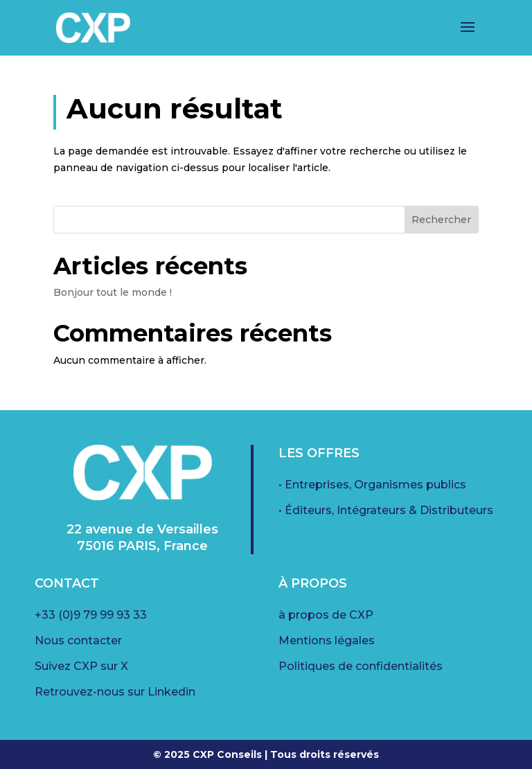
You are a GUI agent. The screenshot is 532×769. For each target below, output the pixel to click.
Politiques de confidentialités (361, 666)
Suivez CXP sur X (81, 666)
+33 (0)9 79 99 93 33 (91, 615)
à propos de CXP (326, 615)
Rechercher (441, 220)
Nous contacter (78, 640)
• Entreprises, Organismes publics (372, 485)
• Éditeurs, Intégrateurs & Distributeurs (386, 510)
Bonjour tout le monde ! (113, 292)
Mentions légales (327, 640)
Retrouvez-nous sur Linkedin (115, 692)
